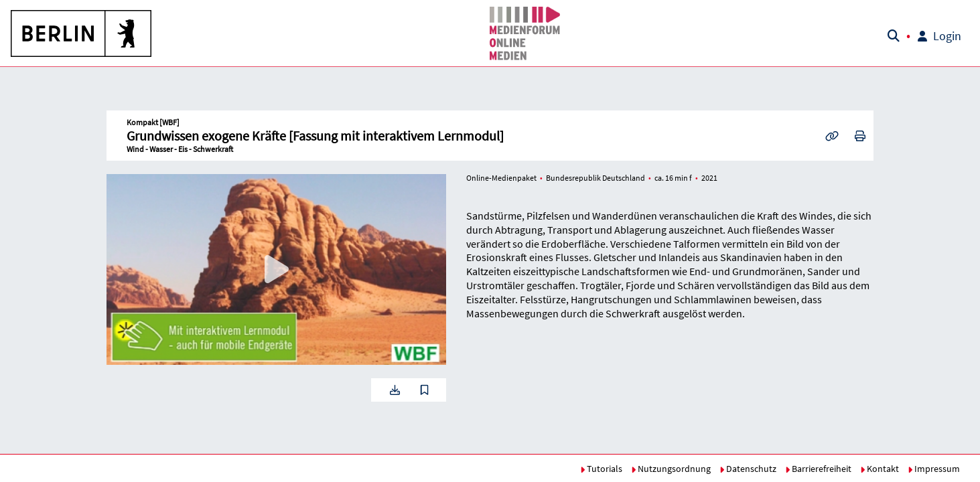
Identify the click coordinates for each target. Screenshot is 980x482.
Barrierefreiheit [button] (818, 469)
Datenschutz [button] (748, 469)
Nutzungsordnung (671, 469)
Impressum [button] (934, 469)
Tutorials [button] (601, 469)
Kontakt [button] (880, 469)
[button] (82, 33)
